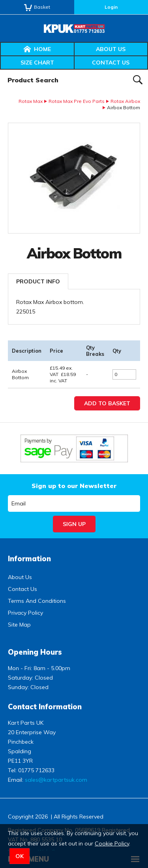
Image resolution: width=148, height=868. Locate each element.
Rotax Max (31, 101)
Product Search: (0, 70)
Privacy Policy (25, 613)
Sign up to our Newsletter (74, 486)
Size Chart (37, 63)
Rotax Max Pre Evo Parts (77, 101)
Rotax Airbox (125, 101)
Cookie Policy (112, 843)
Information (29, 559)
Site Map (19, 625)
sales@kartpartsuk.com (56, 780)
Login (111, 7)
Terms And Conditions (37, 601)
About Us (111, 49)
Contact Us (111, 63)
